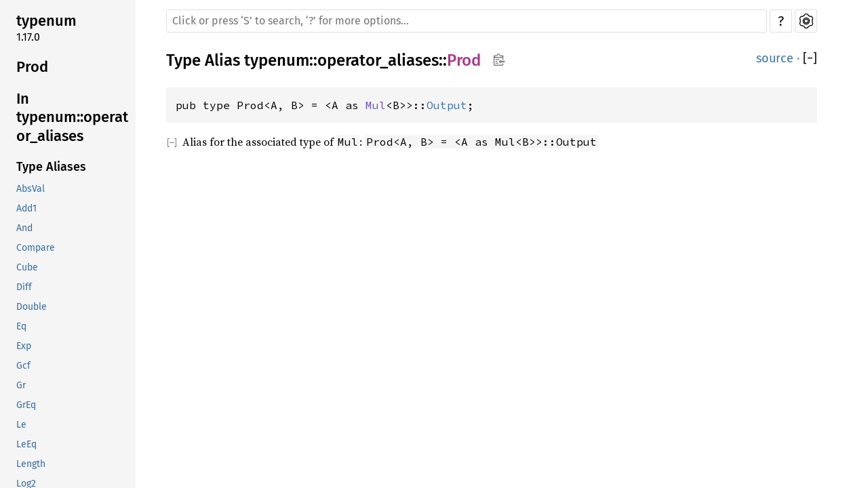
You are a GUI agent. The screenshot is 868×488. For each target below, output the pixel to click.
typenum (46, 21)
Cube (27, 267)
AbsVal (31, 189)
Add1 (26, 208)
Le (21, 425)
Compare (36, 248)
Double (32, 307)
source (775, 58)
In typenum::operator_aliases (72, 117)
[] (810, 59)
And (24, 228)
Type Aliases (51, 167)
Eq (21, 326)
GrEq (26, 405)
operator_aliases (378, 60)
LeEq (26, 444)
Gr (21, 385)
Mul (376, 105)
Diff (24, 287)
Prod (32, 67)
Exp (24, 346)
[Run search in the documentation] (467, 21)
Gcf (23, 366)
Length (31, 464)
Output (447, 105)
